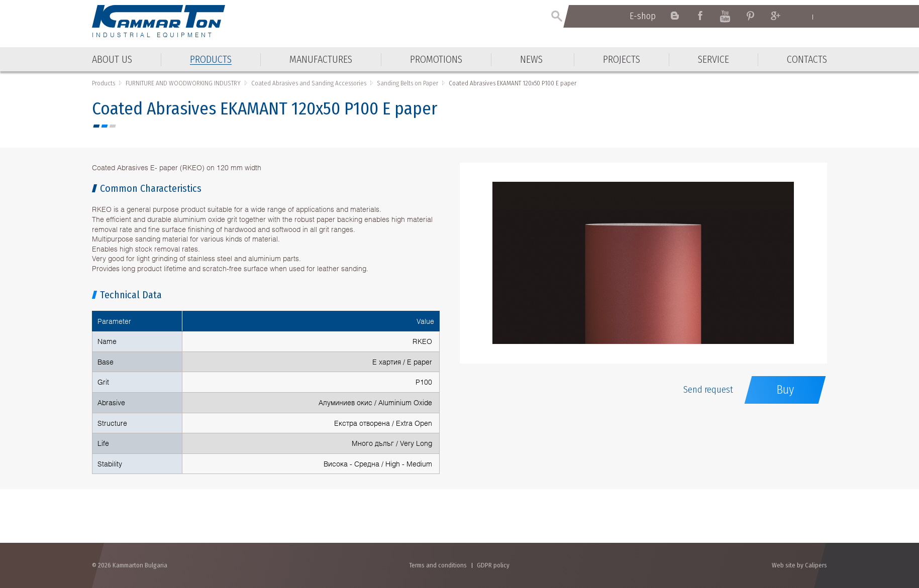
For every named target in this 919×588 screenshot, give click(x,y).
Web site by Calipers (799, 565)
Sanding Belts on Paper (407, 83)
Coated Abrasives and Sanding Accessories (309, 83)
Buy (785, 390)
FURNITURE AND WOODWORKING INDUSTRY (183, 83)
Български (822, 17)
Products (104, 83)
